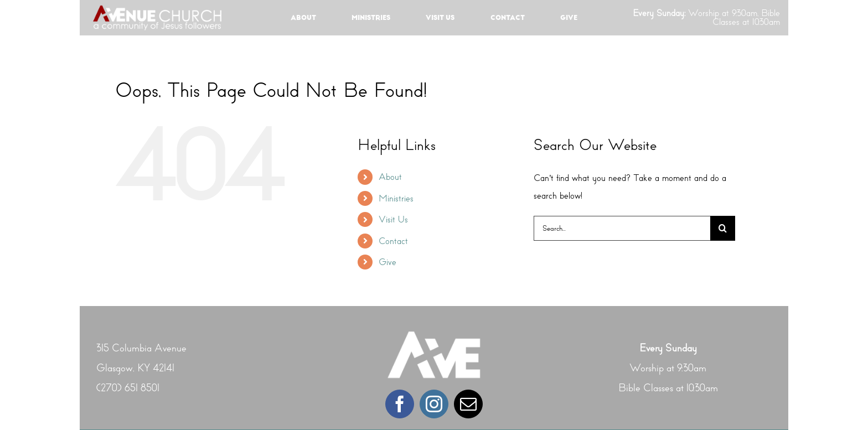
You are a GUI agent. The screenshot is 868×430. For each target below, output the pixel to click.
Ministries (396, 198)
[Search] (723, 228)
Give (387, 262)
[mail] (468, 404)
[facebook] (400, 404)
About (390, 177)
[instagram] (434, 404)
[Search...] (622, 228)
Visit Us (393, 219)
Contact (393, 241)
